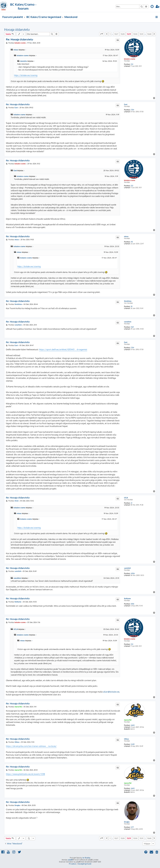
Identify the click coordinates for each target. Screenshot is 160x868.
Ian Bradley (86, 858)
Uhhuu (126, 739)
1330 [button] (135, 34)
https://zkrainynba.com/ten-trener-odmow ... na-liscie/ (31, 746)
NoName (127, 599)
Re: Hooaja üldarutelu (20, 39)
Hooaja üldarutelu (17, 29)
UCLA (126, 498)
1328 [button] (123, 34)
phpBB (70, 860)
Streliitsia (128, 301)
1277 (132, 827)
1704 (132, 110)
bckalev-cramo (130, 59)
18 (132, 306)
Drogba (127, 822)
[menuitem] (152, 7)
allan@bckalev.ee (111, 692)
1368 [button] (149, 34)
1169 (132, 327)
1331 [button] (141, 34)
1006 (133, 604)
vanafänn (128, 322)
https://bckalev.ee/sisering (26, 75)
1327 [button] (116, 34)
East (126, 104)
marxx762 (128, 720)
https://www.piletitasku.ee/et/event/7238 (25, 774)
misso (16, 50)
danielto (24, 61)
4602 (133, 725)
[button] (102, 34)
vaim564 (127, 568)
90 (132, 242)
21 (132, 503)
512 (132, 64)
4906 (133, 573)
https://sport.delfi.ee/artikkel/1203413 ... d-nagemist (63, 349)
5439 (133, 744)
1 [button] (110, 34)
